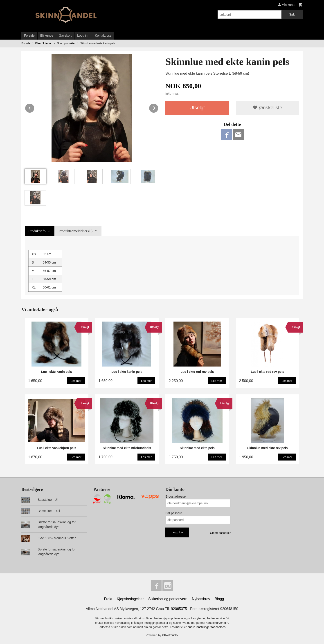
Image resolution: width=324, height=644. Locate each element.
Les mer (176, 627)
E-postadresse (175, 496)
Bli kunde (47, 36)
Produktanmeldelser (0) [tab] (75, 231)
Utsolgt (197, 108)
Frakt (108, 599)
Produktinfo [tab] (37, 231)
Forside (29, 36)
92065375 (179, 609)
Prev (34, 107)
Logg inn (83, 36)
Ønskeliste (267, 108)
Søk (292, 14)
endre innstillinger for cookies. (207, 627)
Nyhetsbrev (201, 599)
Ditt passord (174, 513)
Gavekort (65, 36)
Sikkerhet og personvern (168, 599)
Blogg (219, 599)
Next (158, 107)
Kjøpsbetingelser (130, 599)
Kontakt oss (103, 36)
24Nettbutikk (170, 635)
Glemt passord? (220, 533)
